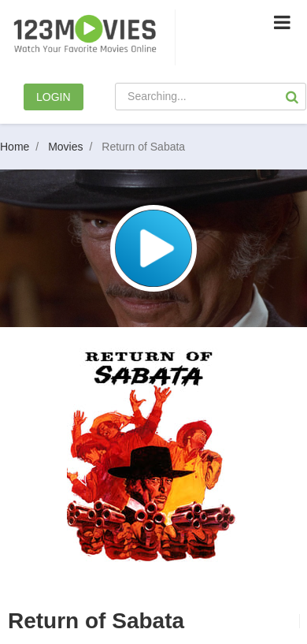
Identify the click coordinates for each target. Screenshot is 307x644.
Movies (73, 147)
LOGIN (54, 97)
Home (22, 147)
